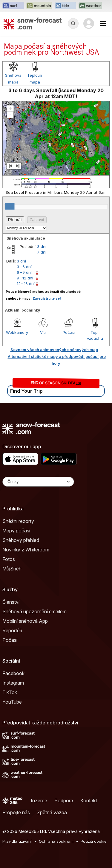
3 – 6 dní (24, 267)
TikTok (10, 692)
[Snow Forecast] (33, 23)
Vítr (43, 332)
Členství (11, 602)
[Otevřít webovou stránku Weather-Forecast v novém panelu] (90, 6)
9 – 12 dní (25, 278)
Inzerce (39, 801)
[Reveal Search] (73, 23)
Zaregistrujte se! (47, 298)
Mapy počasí (16, 531)
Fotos (9, 559)
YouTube (12, 702)
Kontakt (89, 801)
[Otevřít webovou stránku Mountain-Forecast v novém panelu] (39, 6)
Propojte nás (16, 812)
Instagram (13, 683)
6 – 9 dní (24, 272)
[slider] (10, 206)
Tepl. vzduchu (95, 335)
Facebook (13, 673)
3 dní (42, 246)
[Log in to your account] (89, 23)
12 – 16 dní (26, 284)
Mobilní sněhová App (25, 621)
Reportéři (12, 630)
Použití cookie (94, 841)
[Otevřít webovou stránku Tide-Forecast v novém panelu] (65, 6)
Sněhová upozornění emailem (34, 611)
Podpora (64, 801)
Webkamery (17, 332)
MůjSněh (12, 569)
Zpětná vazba (52, 812)
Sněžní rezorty (18, 521)
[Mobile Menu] (103, 23)
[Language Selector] (38, 482)
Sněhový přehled (21, 540)
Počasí (69, 332)
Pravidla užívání (17, 841)
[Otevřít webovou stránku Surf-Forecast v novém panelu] (13, 6)
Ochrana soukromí (56, 841)
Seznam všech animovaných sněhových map (54, 350)
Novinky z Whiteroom (26, 550)
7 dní (42, 252)
